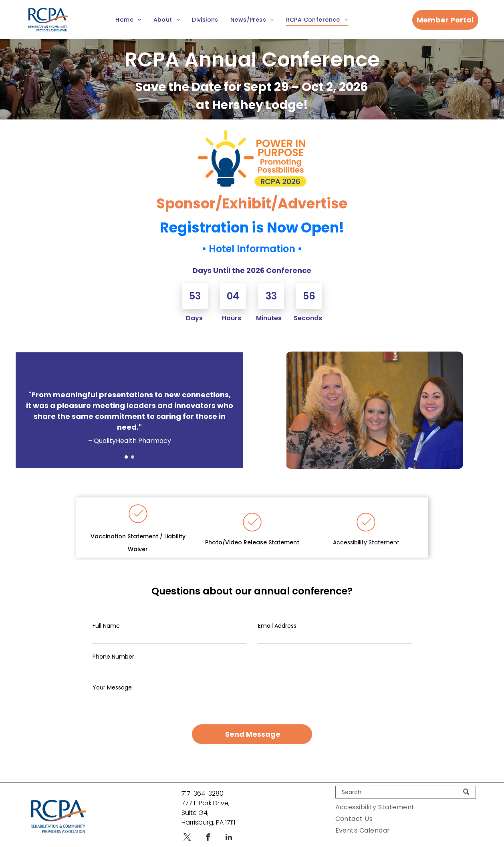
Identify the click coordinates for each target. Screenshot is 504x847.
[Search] (406, 782)
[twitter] (187, 829)
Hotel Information (252, 249)
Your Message (112, 688)
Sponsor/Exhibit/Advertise (252, 203)
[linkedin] (229, 829)
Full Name (106, 626)
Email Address (277, 626)
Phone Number (113, 657)
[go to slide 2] (133, 457)
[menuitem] (128, 20)
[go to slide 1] (126, 457)
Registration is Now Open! (252, 227)
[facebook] (208, 829)
